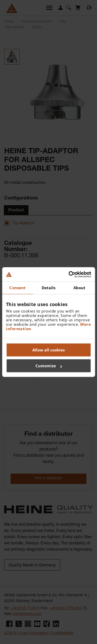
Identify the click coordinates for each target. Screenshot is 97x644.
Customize (49, 366)
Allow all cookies (48, 350)
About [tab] (80, 288)
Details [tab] (49, 288)
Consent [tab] (17, 288)
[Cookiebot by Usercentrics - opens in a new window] (69, 274)
